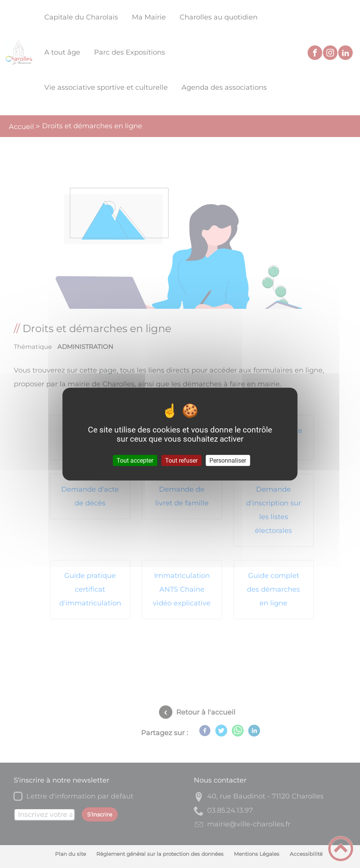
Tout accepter (135, 460)
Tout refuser (181, 460)
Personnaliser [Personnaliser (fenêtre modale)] (228, 460)
